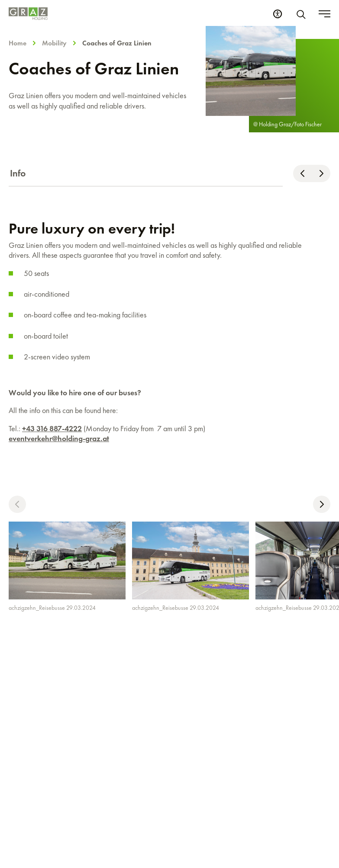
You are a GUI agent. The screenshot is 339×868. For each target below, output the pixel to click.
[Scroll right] (321, 173)
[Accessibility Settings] (278, 14)
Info (18, 173)
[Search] (303, 14)
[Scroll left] (302, 173)
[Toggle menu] (324, 14)
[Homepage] (28, 14)
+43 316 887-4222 (52, 428)
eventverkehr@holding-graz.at (59, 438)
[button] (17, 504)
